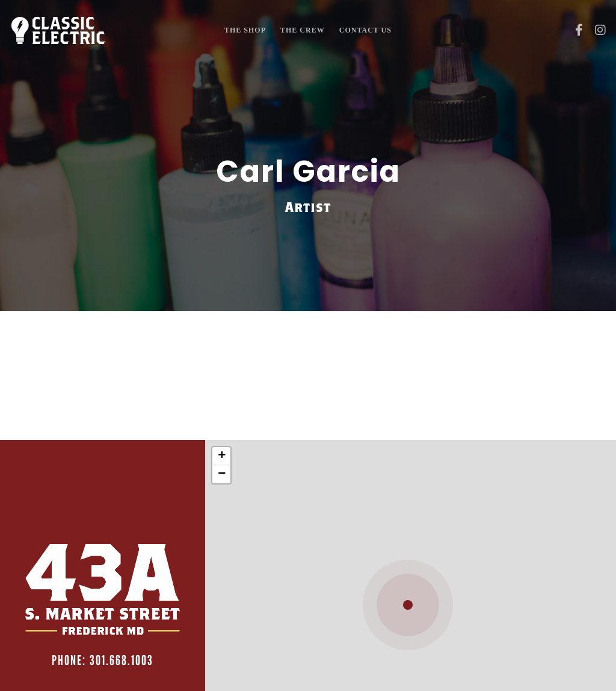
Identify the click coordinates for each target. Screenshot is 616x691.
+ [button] (222, 456)
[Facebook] (574, 30)
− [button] (222, 474)
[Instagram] (596, 30)
